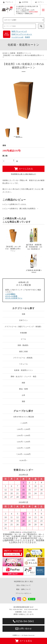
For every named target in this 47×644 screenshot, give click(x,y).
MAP (32, 607)
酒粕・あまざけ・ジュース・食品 (23, 376)
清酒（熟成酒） (24, 345)
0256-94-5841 (24, 621)
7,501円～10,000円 (23, 454)
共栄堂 (27, 37)
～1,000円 (24, 423)
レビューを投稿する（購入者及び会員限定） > (20, 209)
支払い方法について (24, 585)
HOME (5, 53)
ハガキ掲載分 (10, 294)
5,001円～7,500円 (24, 448)
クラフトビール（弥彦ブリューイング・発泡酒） (23, 327)
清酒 (23, 314)
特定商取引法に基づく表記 (24, 581)
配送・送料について (24, 589)
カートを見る (24, 641)
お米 (23, 395)
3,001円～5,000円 (24, 442)
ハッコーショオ (18, 37)
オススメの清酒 (11, 296)
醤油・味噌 (23, 389)
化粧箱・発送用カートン (20, 53)
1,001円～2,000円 (24, 429)
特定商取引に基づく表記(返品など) (23, 174)
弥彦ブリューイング (19, 31)
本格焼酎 (23, 333)
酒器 (23, 401)
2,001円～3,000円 (24, 435)
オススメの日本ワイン (14, 298)
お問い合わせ (24, 629)
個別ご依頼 (23, 352)
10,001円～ (23, 460)
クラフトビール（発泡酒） (24, 358)
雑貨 (23, 383)
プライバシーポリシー (23, 593)
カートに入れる (24, 169)
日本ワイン (23, 320)
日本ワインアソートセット (22, 34)
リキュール (23, 364)
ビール (23, 339)
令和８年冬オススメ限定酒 (24, 417)
